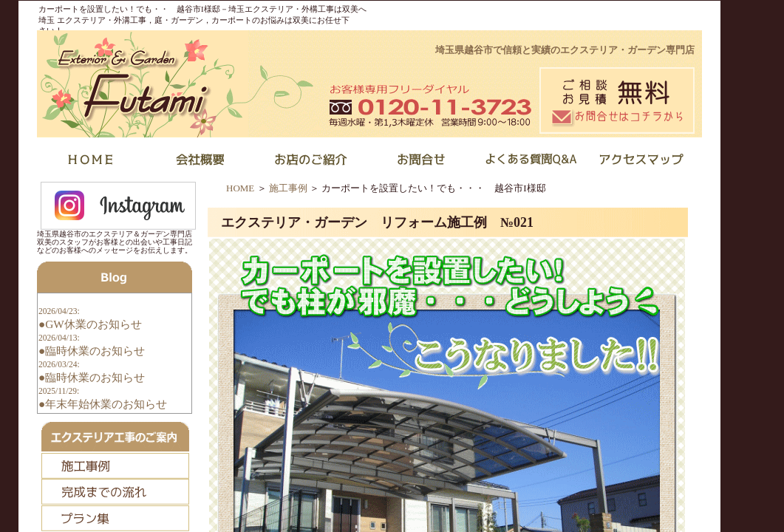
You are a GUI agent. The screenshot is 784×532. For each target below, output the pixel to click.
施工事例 (288, 188)
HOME (240, 188)
